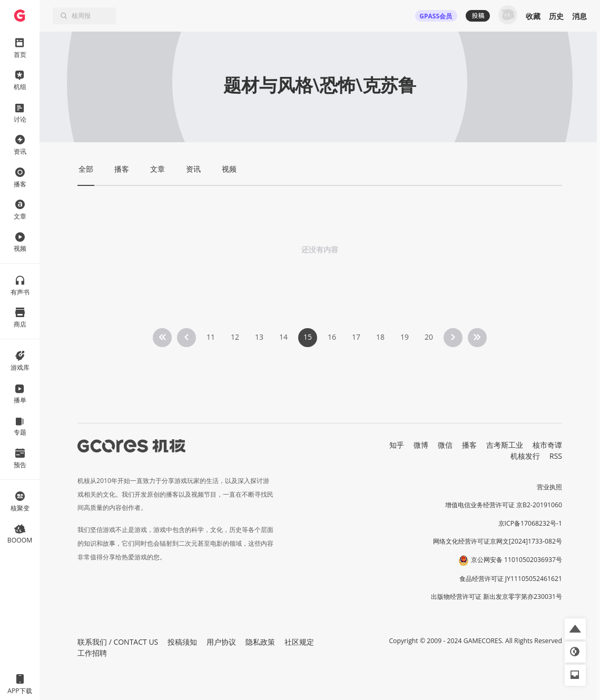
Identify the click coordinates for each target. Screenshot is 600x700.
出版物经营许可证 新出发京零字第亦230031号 (496, 597)
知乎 (397, 445)
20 (429, 337)
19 (405, 337)
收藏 (533, 16)
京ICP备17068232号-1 (530, 523)
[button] (575, 629)
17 (356, 337)
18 (380, 337)
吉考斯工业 (505, 445)
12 (235, 337)
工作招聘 (92, 653)
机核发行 (525, 456)
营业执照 (549, 487)
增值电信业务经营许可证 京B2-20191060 (504, 505)
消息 (579, 16)
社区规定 (299, 642)
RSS (556, 456)
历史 (556, 16)
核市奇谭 (547, 445)
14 (283, 337)
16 (332, 337)
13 (259, 337)
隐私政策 (260, 642)
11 (211, 337)
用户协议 (221, 642)
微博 (421, 445)
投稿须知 (182, 642)
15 (308, 337)
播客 (469, 445)
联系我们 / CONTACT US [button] (118, 642)
